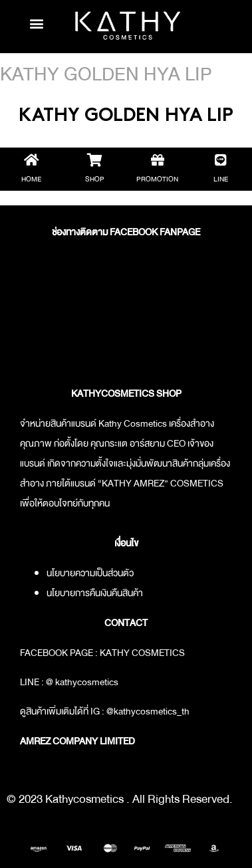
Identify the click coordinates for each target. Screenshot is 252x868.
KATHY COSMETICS (142, 653)
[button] (36, 23)
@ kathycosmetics (82, 682)
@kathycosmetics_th (148, 711)
